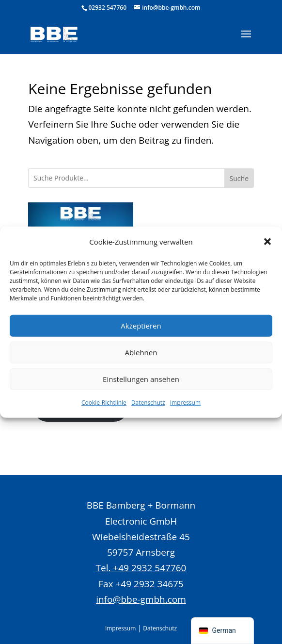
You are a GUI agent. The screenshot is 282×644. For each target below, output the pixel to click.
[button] (267, 241)
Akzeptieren (141, 326)
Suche (239, 178)
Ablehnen (141, 352)
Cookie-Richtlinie (104, 403)
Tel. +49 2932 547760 (141, 568)
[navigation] (222, 631)
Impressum (185, 403)
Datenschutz (148, 403)
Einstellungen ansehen (141, 379)
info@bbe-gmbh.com (141, 599)
